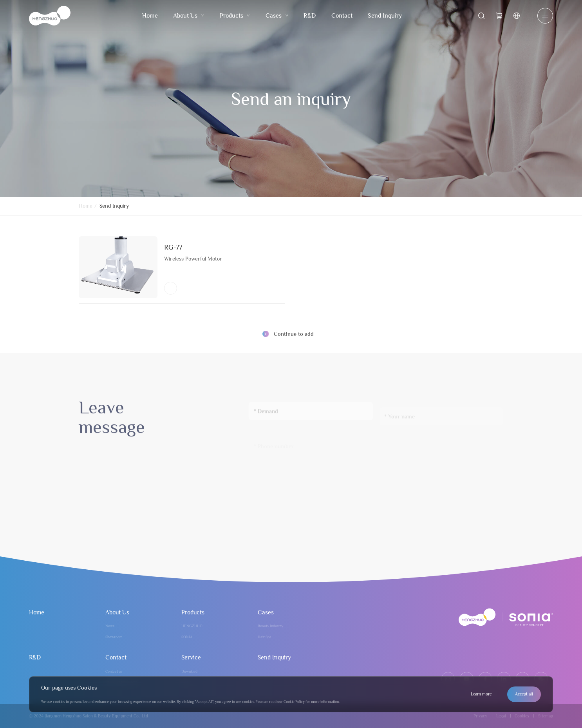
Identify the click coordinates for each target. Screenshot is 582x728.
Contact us (114, 671)
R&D (310, 16)
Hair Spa (265, 637)
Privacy (480, 716)
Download (189, 671)
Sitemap (546, 716)
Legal (501, 716)
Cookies (522, 716)
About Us (189, 16)
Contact (342, 16)
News (110, 626)
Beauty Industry (270, 626)
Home (150, 16)
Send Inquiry (385, 16)
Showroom (114, 637)
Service (191, 657)
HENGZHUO (192, 626)
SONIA (187, 637)
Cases (277, 16)
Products (235, 16)
